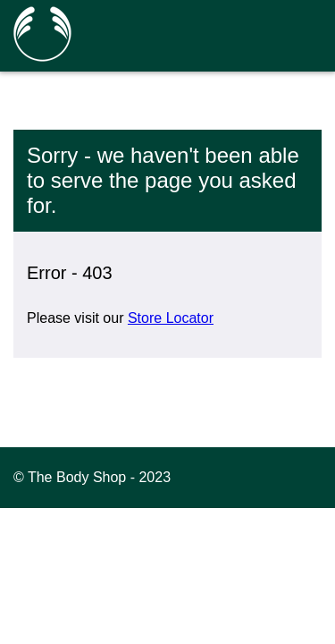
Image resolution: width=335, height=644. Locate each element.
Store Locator (171, 318)
